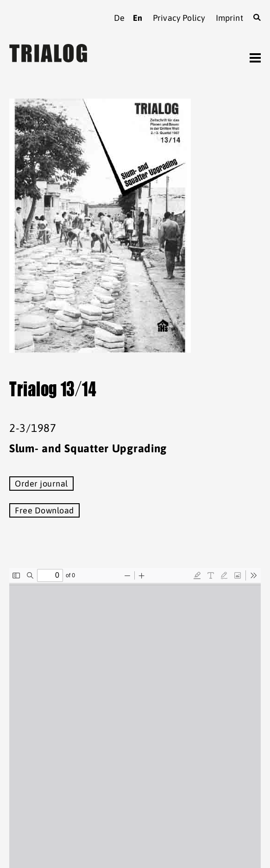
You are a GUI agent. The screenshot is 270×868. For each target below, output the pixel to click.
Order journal (41, 484)
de (119, 18)
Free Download (44, 510)
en (138, 18)
